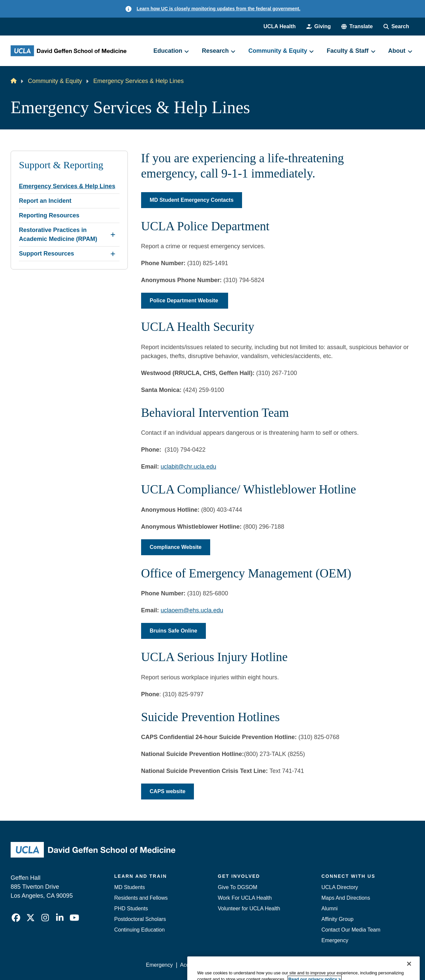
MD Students (129, 887)
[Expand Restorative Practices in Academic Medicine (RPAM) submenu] (113, 235)
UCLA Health (279, 26)
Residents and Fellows (141, 898)
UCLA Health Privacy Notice (305, 965)
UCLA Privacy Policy (240, 965)
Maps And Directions (346, 898)
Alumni (330, 908)
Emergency (335, 940)
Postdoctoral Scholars (140, 919)
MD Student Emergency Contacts (192, 200)
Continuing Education (139, 930)
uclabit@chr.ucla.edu (188, 467)
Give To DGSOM (238, 887)
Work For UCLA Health (245, 898)
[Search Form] (396, 27)
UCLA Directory (340, 887)
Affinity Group (338, 919)
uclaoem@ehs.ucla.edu (192, 610)
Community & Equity (55, 81)
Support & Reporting (61, 165)
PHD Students (131, 908)
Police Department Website (185, 301)
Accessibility (194, 965)
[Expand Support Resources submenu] (113, 254)
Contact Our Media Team (351, 930)
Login (351, 965)
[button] (357, 27)
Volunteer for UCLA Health (249, 908)
